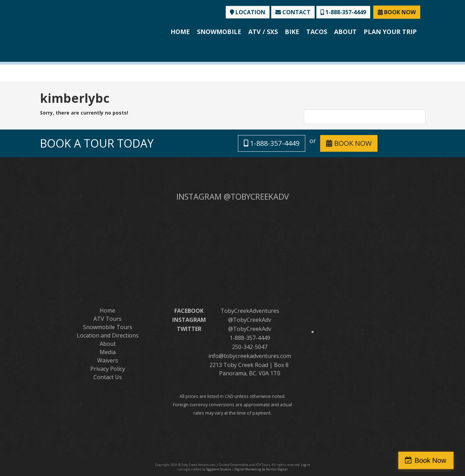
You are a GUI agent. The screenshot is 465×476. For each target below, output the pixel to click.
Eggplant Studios (219, 469)
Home (180, 32)
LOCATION (248, 12)
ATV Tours (107, 319)
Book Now (435, 460)
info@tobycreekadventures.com (250, 356)
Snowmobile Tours (108, 327)
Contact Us (108, 377)
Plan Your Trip (390, 32)
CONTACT (293, 12)
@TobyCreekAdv (250, 320)
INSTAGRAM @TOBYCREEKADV (233, 197)
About (345, 32)
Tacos (317, 32)
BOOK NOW (397, 12)
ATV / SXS (263, 32)
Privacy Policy (108, 369)
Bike (292, 32)
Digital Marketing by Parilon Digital (261, 469)
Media (108, 352)
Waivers (108, 360)
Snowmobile (219, 32)
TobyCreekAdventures (250, 311)
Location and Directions (108, 335)
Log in (306, 465)
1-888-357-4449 (343, 12)
